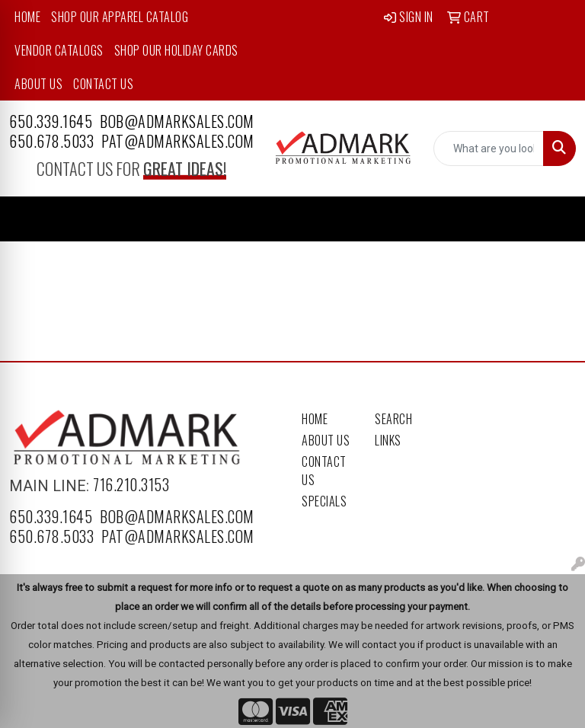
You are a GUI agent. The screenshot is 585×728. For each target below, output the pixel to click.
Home (27, 17)
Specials (324, 501)
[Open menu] (555, 219)
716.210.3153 (131, 484)
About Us (38, 84)
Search (393, 419)
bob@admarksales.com (177, 121)
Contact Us (103, 84)
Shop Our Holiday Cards (176, 50)
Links (388, 440)
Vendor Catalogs (59, 50)
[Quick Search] (489, 148)
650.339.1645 (51, 121)
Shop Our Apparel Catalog (120, 17)
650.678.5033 (51, 141)
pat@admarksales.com (178, 141)
